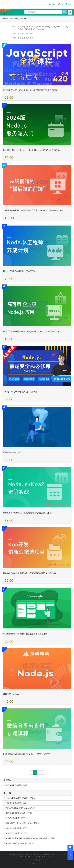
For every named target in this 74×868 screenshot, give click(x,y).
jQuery (48, 26)
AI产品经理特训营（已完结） (17, 818)
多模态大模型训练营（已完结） (18, 828)
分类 (14, 26)
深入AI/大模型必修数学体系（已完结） (21, 808)
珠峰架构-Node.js (11, 694)
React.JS (60, 26)
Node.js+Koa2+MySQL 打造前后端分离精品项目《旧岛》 (28, 513)
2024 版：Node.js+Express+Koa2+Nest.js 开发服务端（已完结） (32, 150)
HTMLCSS (32, 26)
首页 (12, 18)
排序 (14, 38)
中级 (27, 33)
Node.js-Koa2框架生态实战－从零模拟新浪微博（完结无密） (30, 573)
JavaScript (41, 26)
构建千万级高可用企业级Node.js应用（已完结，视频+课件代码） (32, 331)
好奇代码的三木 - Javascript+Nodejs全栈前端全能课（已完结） (31, 90)
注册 (61, 4)
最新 (23, 38)
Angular (25, 26)
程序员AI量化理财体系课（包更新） (20, 813)
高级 (31, 33)
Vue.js (66, 26)
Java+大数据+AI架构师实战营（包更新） (22, 798)
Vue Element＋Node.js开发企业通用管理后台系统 (25, 634)
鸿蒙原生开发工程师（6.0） (17, 803)
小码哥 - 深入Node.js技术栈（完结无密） (21, 392)
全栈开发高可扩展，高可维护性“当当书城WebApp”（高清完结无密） (33, 210)
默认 (20, 38)
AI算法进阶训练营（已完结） (17, 833)
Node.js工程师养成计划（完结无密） (20, 271)
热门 (27, 38)
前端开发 (18, 18)
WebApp (21, 29)
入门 (23, 33)
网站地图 (37, 860)
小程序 (35, 29)
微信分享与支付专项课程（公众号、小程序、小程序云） (28, 754)
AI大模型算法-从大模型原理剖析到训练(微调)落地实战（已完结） (31, 838)
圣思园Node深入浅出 (13, 452)
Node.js (25, 18)
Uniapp (41, 29)
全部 (20, 26)
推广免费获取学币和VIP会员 (17, 785)
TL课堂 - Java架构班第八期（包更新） (21, 843)
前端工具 (29, 29)
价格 (31, 38)
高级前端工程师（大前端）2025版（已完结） (24, 823)
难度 (14, 33)
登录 (68, 4)
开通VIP (52, 4)
